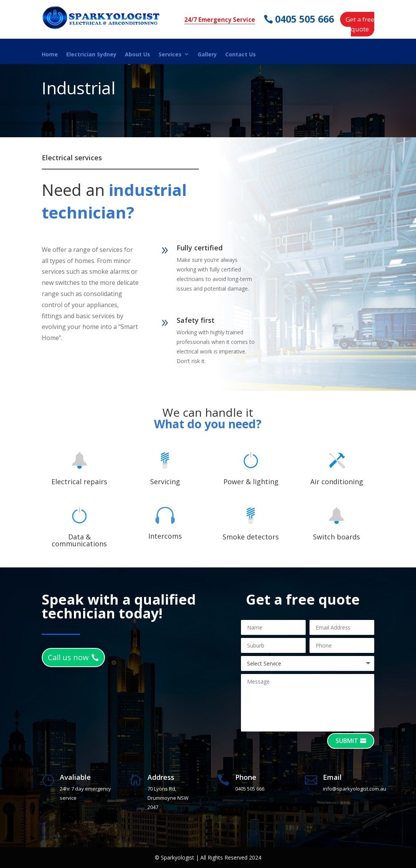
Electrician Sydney (91, 55)
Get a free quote (360, 24)
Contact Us (241, 55)
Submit (347, 741)
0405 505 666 (305, 19)
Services (170, 55)
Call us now (68, 657)
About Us (138, 55)
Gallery (207, 55)
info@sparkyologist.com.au (355, 789)
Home (50, 55)
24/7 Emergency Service (220, 20)
